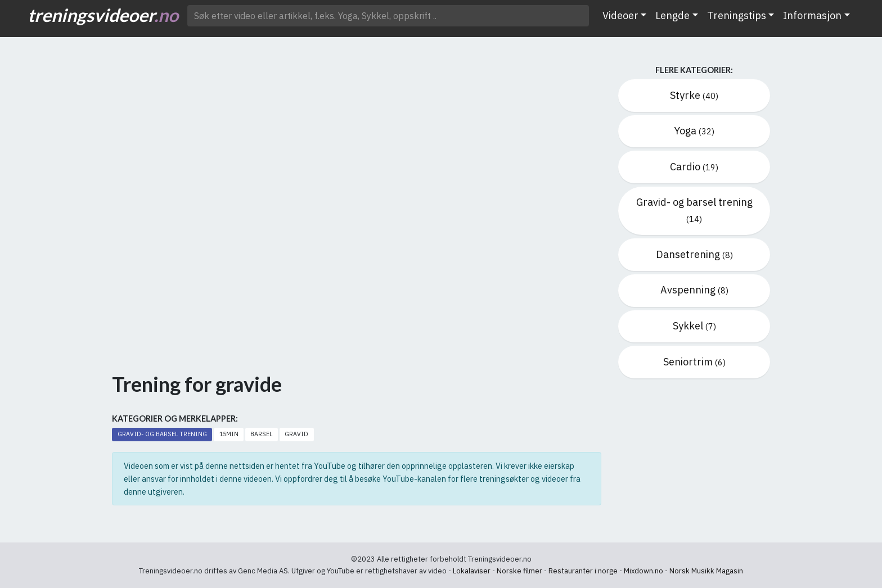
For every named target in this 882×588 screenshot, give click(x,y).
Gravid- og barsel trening (162, 434)
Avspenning (694, 290)
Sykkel (694, 326)
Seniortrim (694, 362)
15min (229, 434)
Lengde (672, 15)
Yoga (694, 131)
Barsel (261, 434)
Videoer (620, 15)
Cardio (694, 167)
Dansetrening (694, 254)
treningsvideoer (103, 15)
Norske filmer (519, 571)
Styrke (694, 95)
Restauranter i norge (583, 571)
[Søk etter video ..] (388, 16)
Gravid (296, 434)
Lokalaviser (472, 571)
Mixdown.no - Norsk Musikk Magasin (683, 571)
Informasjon (812, 15)
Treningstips (737, 15)
